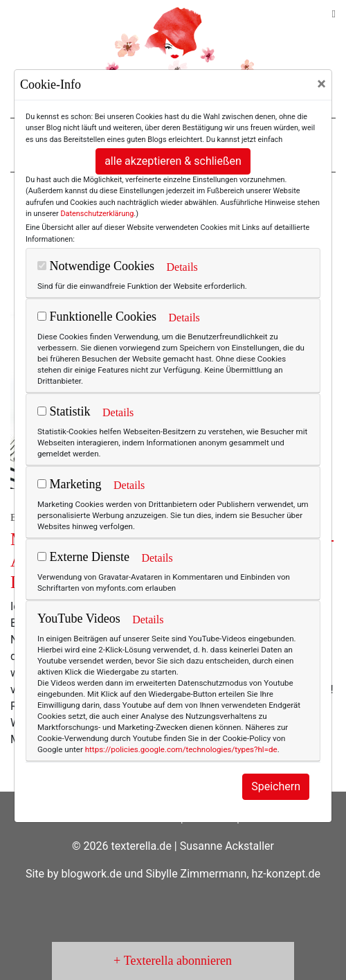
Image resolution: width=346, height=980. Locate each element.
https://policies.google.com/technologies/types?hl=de (181, 749)
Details (182, 267)
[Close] (321, 84)
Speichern (276, 786)
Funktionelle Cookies (97, 317)
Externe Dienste (83, 557)
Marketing (69, 484)
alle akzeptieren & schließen (173, 161)
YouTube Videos (79, 618)
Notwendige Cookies (96, 266)
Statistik (64, 411)
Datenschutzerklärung (97, 214)
